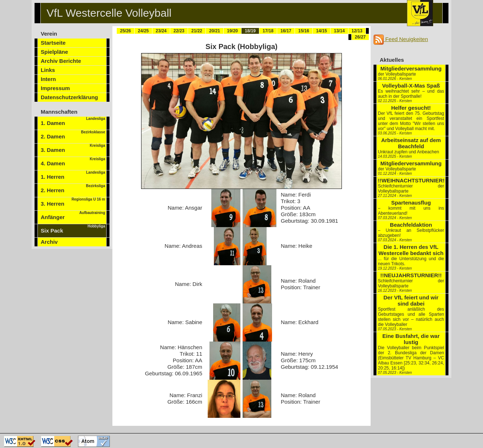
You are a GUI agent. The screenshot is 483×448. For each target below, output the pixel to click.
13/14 (339, 31)
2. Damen (73, 135)
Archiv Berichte (61, 61)
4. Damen (73, 162)
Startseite (53, 43)
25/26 (125, 31)
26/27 (360, 37)
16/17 (286, 31)
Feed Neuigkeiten (401, 39)
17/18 (268, 31)
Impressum (55, 88)
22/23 (179, 31)
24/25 (143, 31)
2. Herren (73, 189)
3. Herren (73, 202)
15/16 (304, 31)
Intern (48, 79)
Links (48, 70)
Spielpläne (54, 52)
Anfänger (73, 215)
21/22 (197, 31)
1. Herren (73, 175)
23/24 (161, 31)
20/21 (215, 31)
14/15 (322, 31)
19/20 (232, 31)
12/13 (357, 31)
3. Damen (73, 148)
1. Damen (73, 121)
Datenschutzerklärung (69, 97)
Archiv (49, 242)
